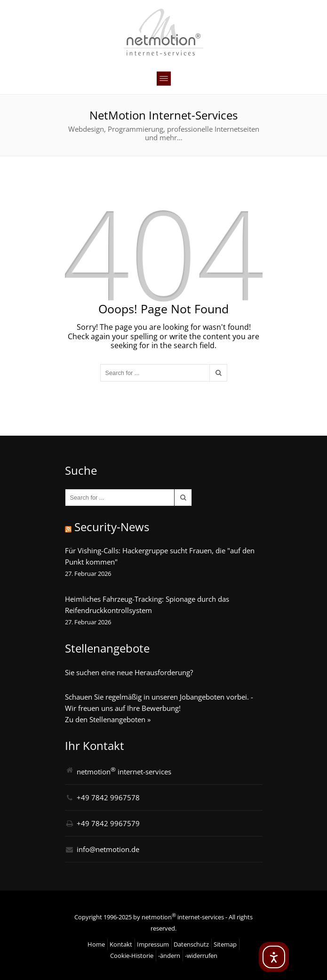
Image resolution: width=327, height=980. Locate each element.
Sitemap (225, 944)
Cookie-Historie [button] (132, 956)
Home (96, 944)
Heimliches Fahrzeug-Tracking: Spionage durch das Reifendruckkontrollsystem (147, 605)
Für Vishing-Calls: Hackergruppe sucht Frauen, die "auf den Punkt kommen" (160, 556)
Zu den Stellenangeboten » (108, 719)
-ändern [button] (169, 956)
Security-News (112, 527)
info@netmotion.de (108, 849)
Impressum (153, 944)
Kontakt (121, 944)
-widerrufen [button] (201, 956)
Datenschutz (191, 944)
